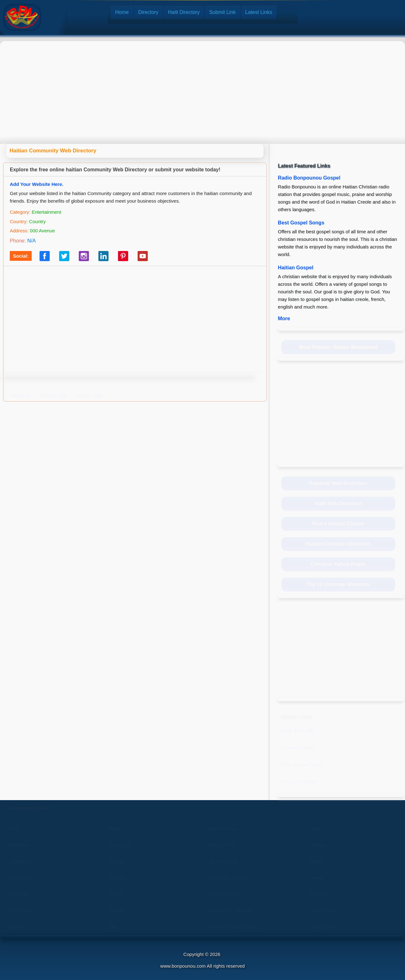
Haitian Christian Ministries (338, 544)
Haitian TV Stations (231, 911)
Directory (148, 12)
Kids (113, 927)
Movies (117, 878)
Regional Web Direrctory (338, 483)
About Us (18, 845)
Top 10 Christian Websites (338, 584)
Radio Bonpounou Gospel (309, 178)
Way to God (222, 845)
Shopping (320, 894)
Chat (315, 829)
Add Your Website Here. (37, 184)
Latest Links (259, 12)
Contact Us (20, 862)
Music (115, 829)
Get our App (323, 911)
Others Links (324, 927)
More (284, 318)
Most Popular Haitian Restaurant (338, 347)
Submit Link (222, 12)
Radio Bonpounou (229, 878)
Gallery (117, 911)
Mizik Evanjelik (298, 730)
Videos (116, 862)
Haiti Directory (184, 12)
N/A (31, 241)
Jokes (316, 862)
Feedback (19, 927)
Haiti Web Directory (338, 503)
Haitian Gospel (296, 268)
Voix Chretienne (299, 782)
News (316, 878)
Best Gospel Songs (301, 223)
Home (122, 12)
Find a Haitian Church (338, 524)
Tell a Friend (22, 911)
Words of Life (224, 862)
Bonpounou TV (226, 894)
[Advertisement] (202, 87)
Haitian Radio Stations (234, 927)
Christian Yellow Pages (338, 564)
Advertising (20, 878)
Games (318, 845)
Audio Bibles (223, 829)
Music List (120, 845)
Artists (115, 894)
